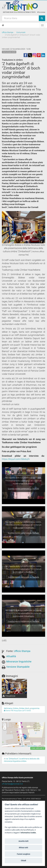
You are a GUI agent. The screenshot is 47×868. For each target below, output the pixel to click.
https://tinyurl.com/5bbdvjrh (16, 459)
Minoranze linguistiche (19, 662)
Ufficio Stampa (8, 32)
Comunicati (21, 32)
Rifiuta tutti (23, 848)
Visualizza (9, 696)
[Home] (3, 25)
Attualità (11, 656)
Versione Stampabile (18, 667)
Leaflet (23, 746)
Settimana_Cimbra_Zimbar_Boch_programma (22, 708)
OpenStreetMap (32, 746)
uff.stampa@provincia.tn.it (12, 784)
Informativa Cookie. (29, 833)
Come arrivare (38, 748)
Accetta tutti (23, 841)
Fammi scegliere (24, 854)
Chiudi (23, 861)
